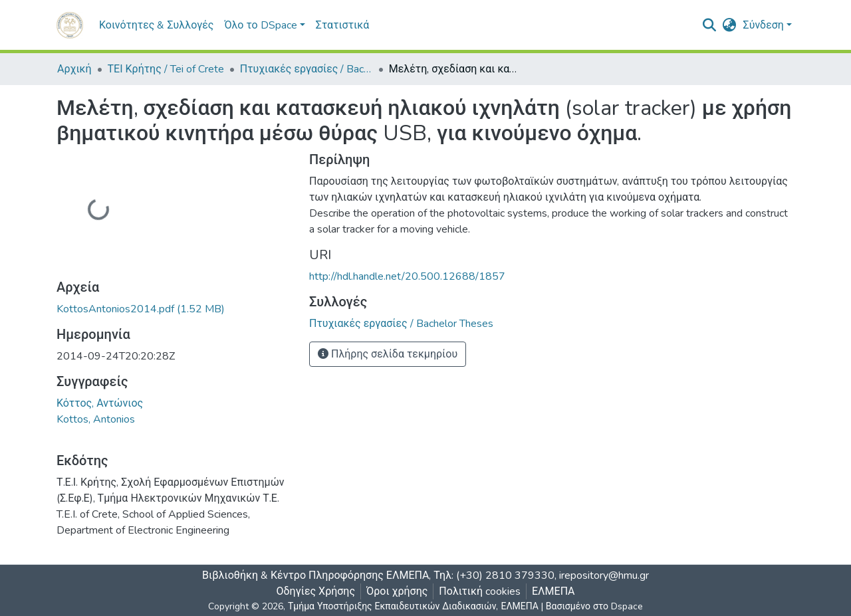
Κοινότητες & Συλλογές (156, 25)
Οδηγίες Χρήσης (316, 591)
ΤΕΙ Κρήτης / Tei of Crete (166, 69)
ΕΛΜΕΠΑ (553, 591)
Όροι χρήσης (397, 591)
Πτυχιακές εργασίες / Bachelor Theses (306, 69)
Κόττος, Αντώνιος (100, 403)
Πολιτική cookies (480, 591)
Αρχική (74, 69)
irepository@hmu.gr (604, 575)
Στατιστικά (342, 25)
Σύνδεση (764, 25)
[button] (730, 25)
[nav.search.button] (710, 25)
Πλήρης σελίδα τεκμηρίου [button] (388, 354)
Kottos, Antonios (96, 419)
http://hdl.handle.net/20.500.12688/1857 (407, 276)
